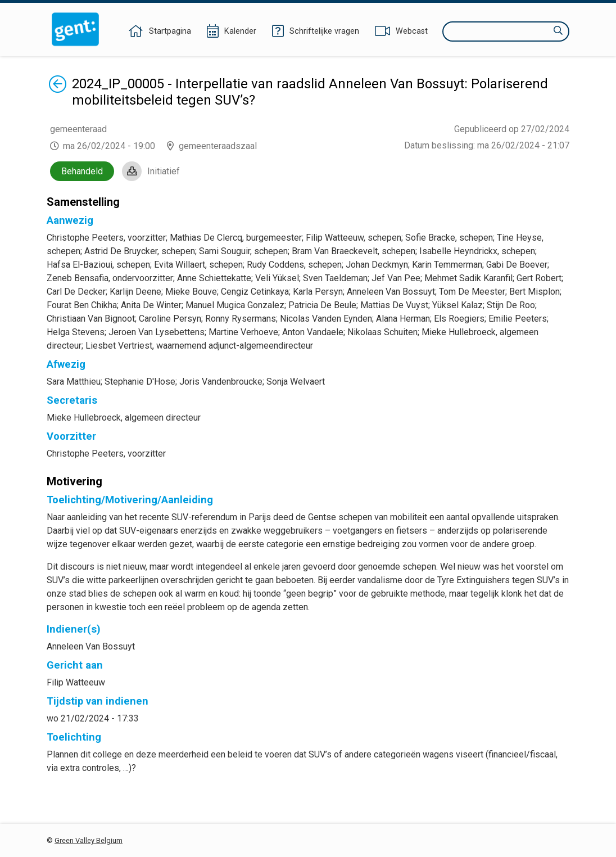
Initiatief (164, 171)
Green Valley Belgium (89, 840)
